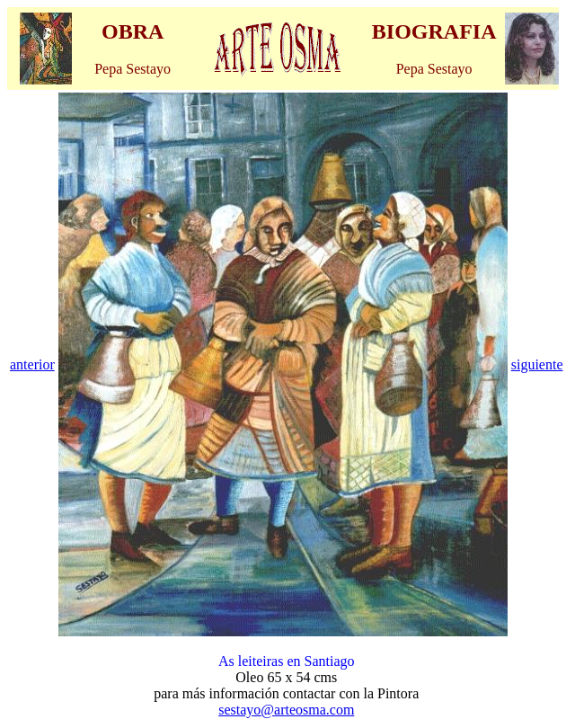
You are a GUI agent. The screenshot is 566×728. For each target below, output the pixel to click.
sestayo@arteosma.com (286, 710)
